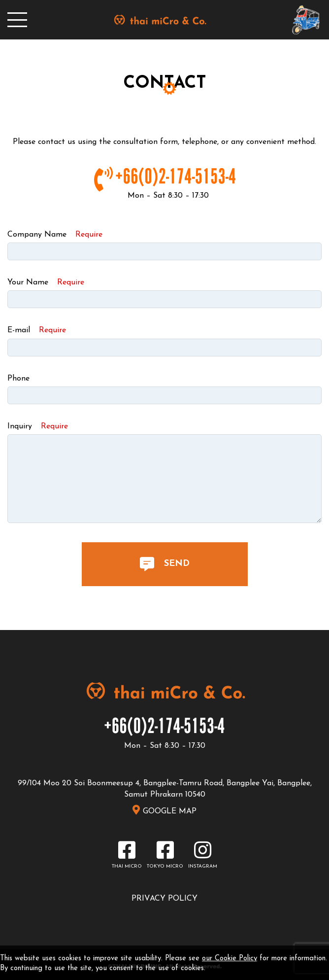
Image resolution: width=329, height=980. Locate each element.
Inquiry (38, 426)
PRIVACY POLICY (164, 899)
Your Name (46, 282)
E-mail (37, 330)
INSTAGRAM (203, 866)
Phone (18, 379)
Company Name (55, 235)
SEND (165, 564)
